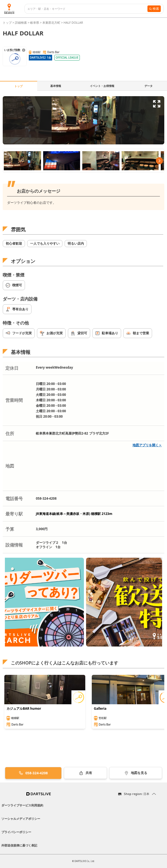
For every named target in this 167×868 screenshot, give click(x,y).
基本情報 (56, 86)
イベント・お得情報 (102, 86)
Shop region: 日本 (137, 794)
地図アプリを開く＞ (147, 445)
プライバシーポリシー (16, 832)
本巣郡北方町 (51, 22)
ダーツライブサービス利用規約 (22, 805)
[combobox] (87, 9)
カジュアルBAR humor (24, 709)
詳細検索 (21, 22)
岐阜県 (35, 22)
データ (149, 86)
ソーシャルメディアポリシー (21, 819)
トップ (8, 22)
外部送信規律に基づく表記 (19, 845)
